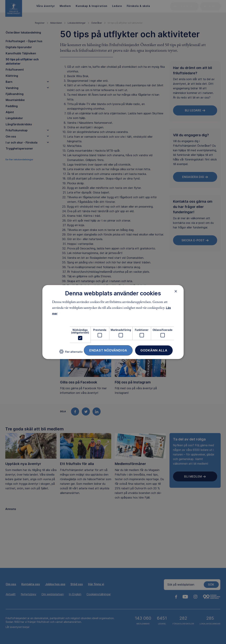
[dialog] (113, 322)
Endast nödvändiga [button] (108, 350)
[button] (71, 353)
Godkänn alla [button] (154, 350)
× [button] (176, 291)
